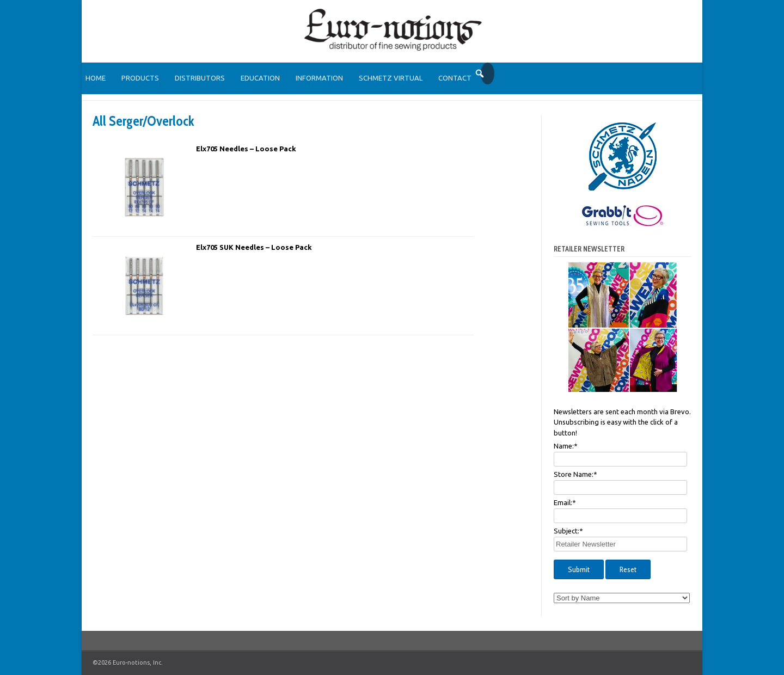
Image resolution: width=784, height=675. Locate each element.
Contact (455, 78)
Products (140, 78)
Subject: (568, 531)
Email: (565, 502)
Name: (566, 446)
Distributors (200, 78)
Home (96, 78)
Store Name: (575, 474)
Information (319, 78)
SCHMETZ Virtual (391, 78)
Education (260, 78)
